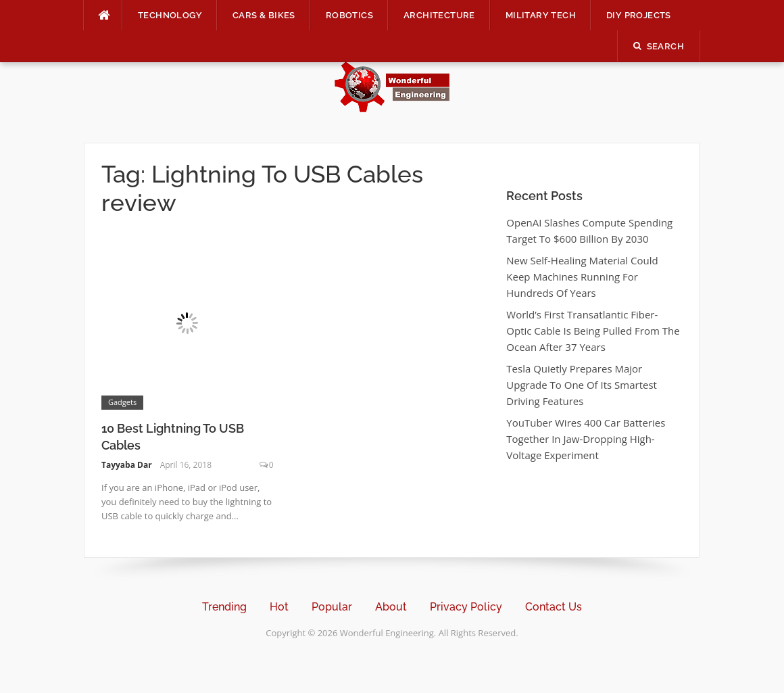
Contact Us (554, 607)
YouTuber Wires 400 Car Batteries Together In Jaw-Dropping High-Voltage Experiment (586, 439)
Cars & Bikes (264, 15)
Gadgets (122, 402)
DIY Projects (639, 15)
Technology (170, 15)
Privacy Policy (466, 607)
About (391, 607)
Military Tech (541, 15)
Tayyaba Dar (127, 465)
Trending (224, 607)
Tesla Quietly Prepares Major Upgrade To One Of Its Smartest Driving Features (582, 385)
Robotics (349, 15)
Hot (279, 607)
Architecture (439, 15)
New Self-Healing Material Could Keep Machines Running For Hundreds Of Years (582, 277)
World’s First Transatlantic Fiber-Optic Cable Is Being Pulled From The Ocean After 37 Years (593, 331)
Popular (332, 607)
